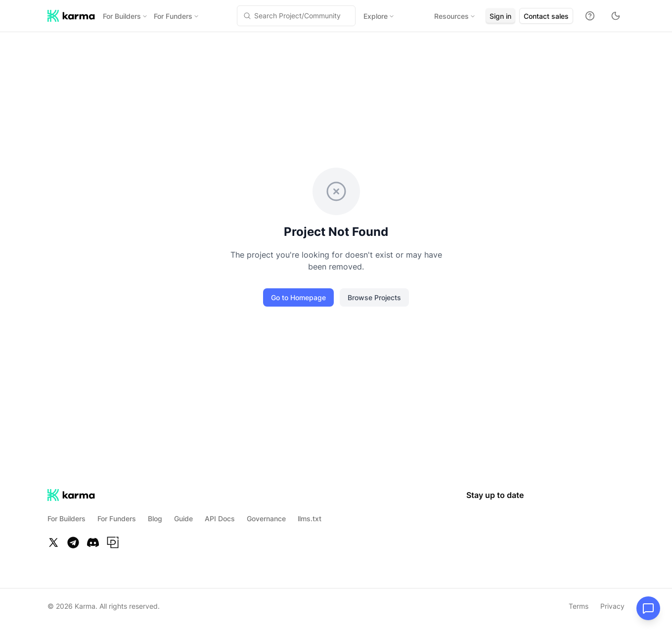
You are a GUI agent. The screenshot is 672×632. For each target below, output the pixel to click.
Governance (266, 519)
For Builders (125, 16)
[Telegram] (73, 542)
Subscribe (206, 327)
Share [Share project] (209, 72)
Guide (183, 519)
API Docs (220, 519)
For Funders (177, 16)
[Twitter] (53, 542)
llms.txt (310, 519)
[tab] (305, 71)
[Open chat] (648, 608)
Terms (579, 606)
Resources (434, 16)
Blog (155, 519)
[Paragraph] (113, 542)
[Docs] (590, 16)
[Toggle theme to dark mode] (616, 16)
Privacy (612, 606)
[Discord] (93, 542)
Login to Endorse (147, 199)
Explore (369, 16)
